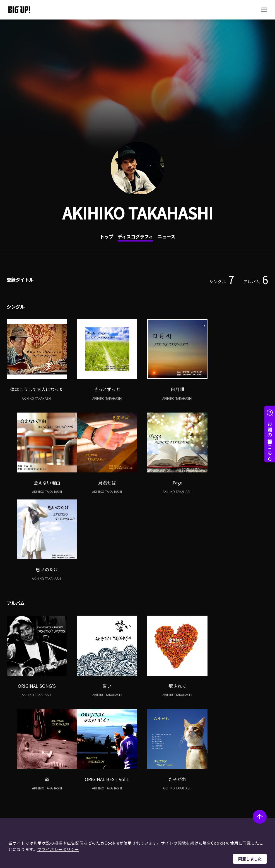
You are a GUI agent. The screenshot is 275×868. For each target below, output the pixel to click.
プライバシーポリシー (58, 849)
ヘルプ (131, 752)
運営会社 (190, 764)
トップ (107, 236)
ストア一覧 (144, 771)
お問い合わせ (146, 799)
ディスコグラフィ (135, 236)
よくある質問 (146, 778)
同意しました (250, 859)
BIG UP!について (149, 764)
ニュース (166, 236)
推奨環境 (142, 792)
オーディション (93, 785)
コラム (86, 771)
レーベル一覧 (30, 771)
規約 (138, 785)
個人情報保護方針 (198, 771)
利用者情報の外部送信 (202, 785)
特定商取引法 (194, 778)
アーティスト (21, 752)
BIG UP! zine (83, 752)
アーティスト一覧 (34, 764)
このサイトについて (193, 752)
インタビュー (91, 778)
